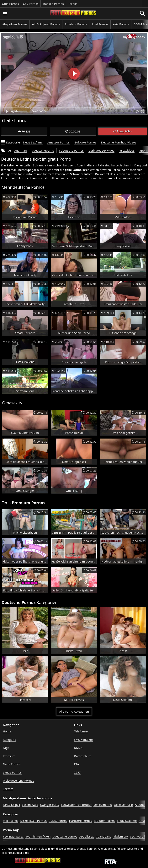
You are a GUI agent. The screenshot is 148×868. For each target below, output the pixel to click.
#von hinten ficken (38, 836)
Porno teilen (123, 131)
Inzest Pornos (58, 821)
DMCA (78, 748)
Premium (9, 756)
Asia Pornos (121, 24)
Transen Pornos (53, 4)
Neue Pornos (12, 764)
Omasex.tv (12, 403)
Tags (6, 748)
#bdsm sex (121, 836)
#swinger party (13, 836)
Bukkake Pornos (85, 142)
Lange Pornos (12, 772)
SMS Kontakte (83, 740)
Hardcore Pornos (80, 821)
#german (21, 150)
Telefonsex (81, 731)
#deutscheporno (43, 150)
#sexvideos (127, 150)
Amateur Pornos (76, 24)
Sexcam (8, 789)
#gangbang (103, 836)
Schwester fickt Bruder (76, 805)
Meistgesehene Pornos (18, 780)
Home (7, 731)
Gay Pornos (31, 4)
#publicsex (87, 836)
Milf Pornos (11, 821)
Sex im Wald (30, 805)
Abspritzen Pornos (15, 24)
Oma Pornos (10, 4)
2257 (77, 772)
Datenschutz (82, 756)
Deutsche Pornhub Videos (119, 142)
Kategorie (9, 740)
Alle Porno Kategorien (74, 711)
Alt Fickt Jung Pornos (46, 24)
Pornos (73, 4)
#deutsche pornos (71, 150)
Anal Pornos (100, 24)
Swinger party (50, 805)
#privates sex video (101, 150)
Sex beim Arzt (103, 805)
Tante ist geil (11, 805)
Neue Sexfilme (33, 142)
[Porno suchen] (5, 13)
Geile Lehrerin (123, 805)
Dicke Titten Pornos (33, 821)
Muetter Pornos (105, 821)
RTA (77, 764)
